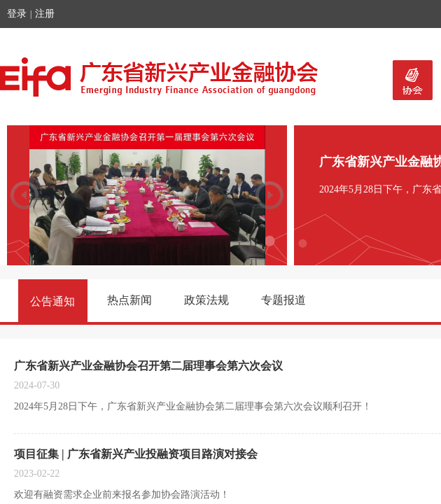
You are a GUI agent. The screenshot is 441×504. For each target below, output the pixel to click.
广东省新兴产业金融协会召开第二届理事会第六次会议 (148, 366)
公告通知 (52, 301)
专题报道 (283, 300)
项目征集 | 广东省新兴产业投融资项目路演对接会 (136, 454)
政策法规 (206, 300)
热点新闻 (129, 300)
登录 (17, 14)
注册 (45, 14)
